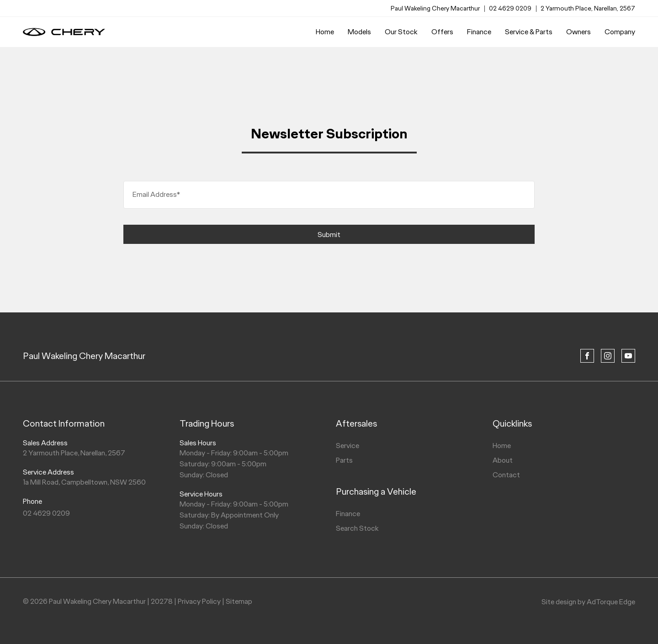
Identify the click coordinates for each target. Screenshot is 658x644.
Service (348, 446)
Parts (344, 460)
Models (359, 32)
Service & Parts (529, 32)
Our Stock (401, 32)
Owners (578, 32)
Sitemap (239, 601)
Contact (506, 475)
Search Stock (357, 528)
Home (325, 32)
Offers (442, 32)
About (503, 460)
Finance (479, 32)
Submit (329, 235)
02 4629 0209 (510, 8)
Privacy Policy (199, 601)
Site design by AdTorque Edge (588, 602)
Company (620, 32)
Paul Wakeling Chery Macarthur (84, 356)
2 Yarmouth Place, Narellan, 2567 (588, 8)
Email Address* (156, 194)
